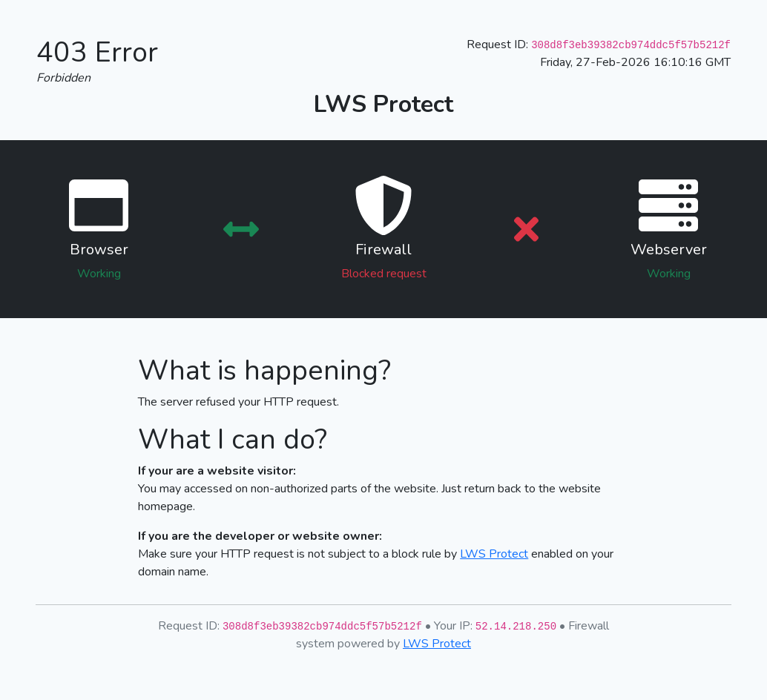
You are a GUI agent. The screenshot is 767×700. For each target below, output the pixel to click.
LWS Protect (494, 554)
